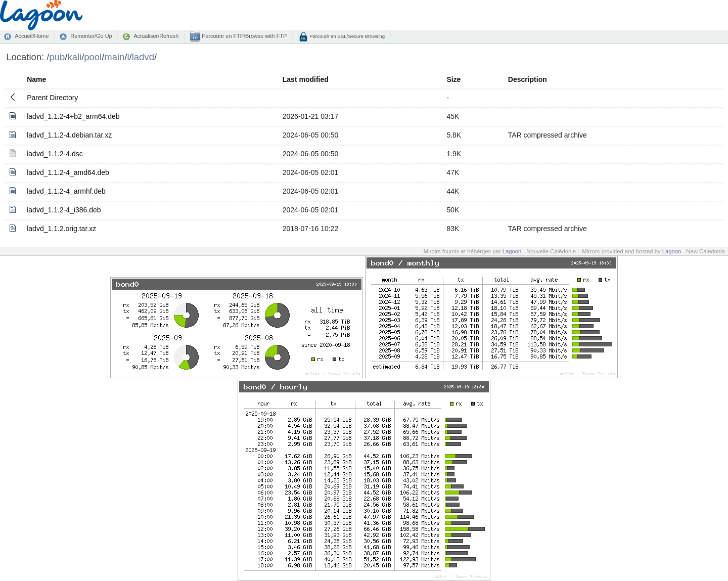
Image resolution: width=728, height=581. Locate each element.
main (114, 57)
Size (453, 79)
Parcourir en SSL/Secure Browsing (347, 36)
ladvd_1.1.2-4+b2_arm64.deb (73, 116)
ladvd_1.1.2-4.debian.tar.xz (69, 135)
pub (57, 57)
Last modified (306, 79)
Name (36, 79)
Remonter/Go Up (91, 36)
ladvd (143, 57)
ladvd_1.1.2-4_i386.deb (64, 210)
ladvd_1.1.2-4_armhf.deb (66, 191)
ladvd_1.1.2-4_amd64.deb (68, 172)
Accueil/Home (32, 36)
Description (528, 79)
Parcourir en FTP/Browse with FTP (243, 36)
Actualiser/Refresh (156, 36)
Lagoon (512, 251)
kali (74, 57)
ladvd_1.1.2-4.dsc (55, 154)
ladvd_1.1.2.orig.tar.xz (61, 229)
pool (93, 57)
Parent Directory (52, 98)
